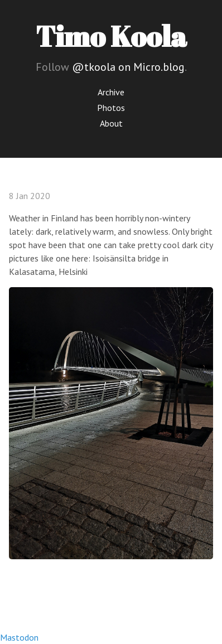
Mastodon (19, 637)
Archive (111, 92)
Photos (111, 108)
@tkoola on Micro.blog (128, 67)
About (111, 123)
